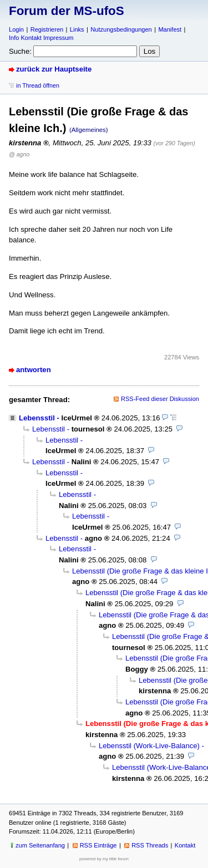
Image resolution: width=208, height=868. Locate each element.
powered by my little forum (104, 859)
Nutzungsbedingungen (121, 29)
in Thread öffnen (38, 85)
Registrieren (47, 29)
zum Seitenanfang (40, 845)
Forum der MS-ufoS (67, 11)
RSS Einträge (98, 845)
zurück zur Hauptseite (54, 69)
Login (16, 29)
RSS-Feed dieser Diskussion (160, 399)
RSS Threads (150, 845)
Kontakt (185, 845)
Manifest (170, 29)
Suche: (20, 51)
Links (77, 29)
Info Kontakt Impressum (41, 38)
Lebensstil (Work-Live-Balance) (149, 746)
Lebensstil (37, 418)
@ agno (19, 154)
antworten (34, 370)
